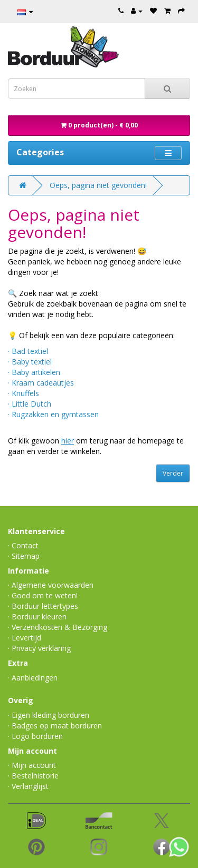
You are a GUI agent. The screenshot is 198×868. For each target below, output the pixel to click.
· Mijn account (32, 765)
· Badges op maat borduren (55, 726)
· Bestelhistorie (33, 776)
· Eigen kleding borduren (49, 715)
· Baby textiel (30, 362)
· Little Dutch (30, 404)
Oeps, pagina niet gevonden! (98, 185)
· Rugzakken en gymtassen (53, 414)
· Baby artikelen (34, 372)
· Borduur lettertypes (43, 606)
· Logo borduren (35, 736)
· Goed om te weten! (43, 595)
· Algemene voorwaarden (51, 585)
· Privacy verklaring (39, 648)
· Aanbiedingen (33, 678)
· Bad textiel (28, 351)
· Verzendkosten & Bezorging (58, 627)
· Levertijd (25, 638)
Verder (173, 473)
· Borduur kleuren (37, 617)
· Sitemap (24, 556)
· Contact (23, 545)
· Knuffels (23, 393)
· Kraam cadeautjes (41, 383)
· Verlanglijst (28, 786)
